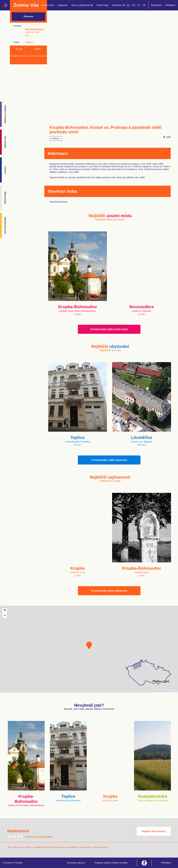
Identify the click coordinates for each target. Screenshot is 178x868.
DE (144, 5)
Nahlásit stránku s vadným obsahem (28, 56)
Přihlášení (170, 5)
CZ (128, 5)
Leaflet (159, 691)
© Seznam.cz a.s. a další (170, 691)
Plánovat (28, 16)
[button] (89, 645)
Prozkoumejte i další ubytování (109, 460)
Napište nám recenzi (154, 831)
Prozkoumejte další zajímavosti (109, 591)
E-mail (19, 49)
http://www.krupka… (35, 29)
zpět (167, 137)
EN (134, 5)
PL (139, 5)
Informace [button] (118, 5)
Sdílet (38, 49)
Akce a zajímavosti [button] (82, 5)
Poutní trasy (102, 5)
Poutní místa (48, 5)
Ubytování (63, 5)
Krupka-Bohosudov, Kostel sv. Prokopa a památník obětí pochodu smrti (106, 130)
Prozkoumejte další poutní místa (109, 329)
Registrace (156, 5)
